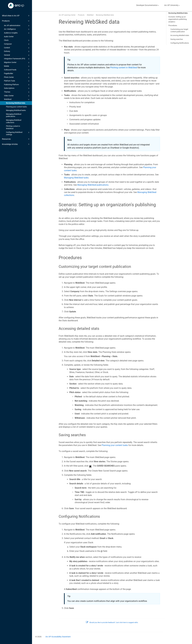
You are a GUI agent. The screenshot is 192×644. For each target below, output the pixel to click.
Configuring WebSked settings (18, 133)
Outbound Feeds (17, 70)
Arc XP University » (172, 5)
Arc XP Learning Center (67, 15)
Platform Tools (17, 81)
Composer (17, 44)
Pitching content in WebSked (13, 127)
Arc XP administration (17, 26)
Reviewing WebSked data (16, 103)
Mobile (17, 66)
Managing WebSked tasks (16, 110)
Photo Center (17, 77)
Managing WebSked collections (14, 121)
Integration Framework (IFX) (17, 59)
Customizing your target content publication (179, 30)
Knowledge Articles (16, 144)
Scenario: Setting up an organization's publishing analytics (178, 19)
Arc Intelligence (17, 29)
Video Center (17, 96)
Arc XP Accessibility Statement (58, 637)
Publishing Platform (17, 85)
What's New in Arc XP (16, 16)
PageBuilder (17, 74)
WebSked (17, 99)
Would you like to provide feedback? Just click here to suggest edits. (112, 622)
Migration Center (17, 63)
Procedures (173, 25)
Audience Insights (17, 33)
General (17, 55)
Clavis (17, 40)
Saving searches (177, 39)
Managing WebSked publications (14, 115)
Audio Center (9, 37)
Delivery (17, 51)
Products (16, 21)
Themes (17, 92)
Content (17, 48)
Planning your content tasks (16, 107)
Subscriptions (17, 88)
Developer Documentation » (148, 5)
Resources (16, 139)
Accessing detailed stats (180, 35)
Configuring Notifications (180, 43)
